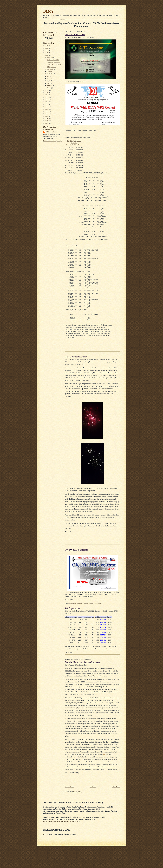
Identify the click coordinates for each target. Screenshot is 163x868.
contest (86, 625)
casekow (80, 625)
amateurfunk (73, 625)
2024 (47, 50)
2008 (47, 121)
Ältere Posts (116, 808)
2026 (47, 46)
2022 (47, 55)
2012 (47, 111)
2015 (47, 104)
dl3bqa (91, 625)
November (50, 69)
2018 (47, 97)
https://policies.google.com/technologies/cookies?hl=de (62, 843)
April (49, 81)
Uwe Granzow (51, 132)
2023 (47, 53)
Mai (48, 78)
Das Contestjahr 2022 (53, 60)
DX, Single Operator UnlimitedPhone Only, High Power (74, 143)
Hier (45, 856)
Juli (48, 76)
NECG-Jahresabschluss (53, 62)
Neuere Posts (69, 808)
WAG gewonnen (51, 67)
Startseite (93, 808)
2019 (47, 95)
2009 (47, 118)
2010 (47, 116)
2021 (47, 90)
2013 (47, 109)
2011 (47, 114)
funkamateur (98, 625)
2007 (47, 123)
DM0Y (49, 11)
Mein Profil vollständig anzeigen (53, 141)
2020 (47, 93)
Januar (49, 88)
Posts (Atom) (78, 813)
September (50, 74)
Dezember (50, 57)
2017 (47, 100)
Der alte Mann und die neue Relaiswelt (83, 684)
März (49, 83)
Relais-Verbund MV (94, 697)
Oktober (50, 71)
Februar (50, 85)
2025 (47, 48)
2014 (47, 107)
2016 (47, 102)
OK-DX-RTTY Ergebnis (54, 64)
